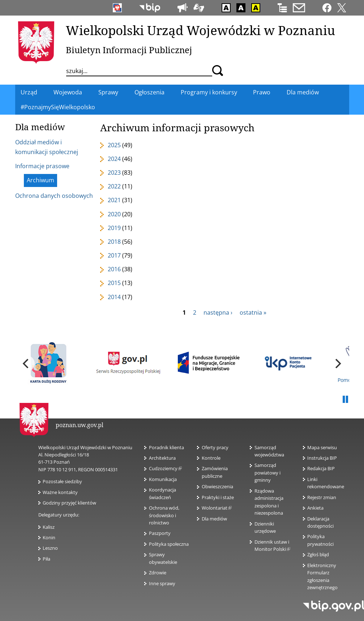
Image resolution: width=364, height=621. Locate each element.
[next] (338, 363)
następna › (218, 312)
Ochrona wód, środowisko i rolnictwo (164, 515)
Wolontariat (217, 508)
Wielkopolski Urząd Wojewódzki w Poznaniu (200, 30)
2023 (114, 173)
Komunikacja (163, 479)
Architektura (162, 458)
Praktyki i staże (218, 497)
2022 (114, 186)
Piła (46, 559)
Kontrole (211, 458)
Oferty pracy (215, 447)
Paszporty (160, 533)
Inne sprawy (162, 583)
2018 (114, 242)
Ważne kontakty (60, 492)
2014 (114, 297)
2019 (114, 228)
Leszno (50, 548)
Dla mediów (214, 519)
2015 (114, 283)
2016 (114, 269)
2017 (114, 255)
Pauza (346, 400)
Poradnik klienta (166, 447)
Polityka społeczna (169, 544)
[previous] (27, 363)
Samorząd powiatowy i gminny (267, 473)
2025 (114, 145)
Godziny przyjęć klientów (69, 503)
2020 (114, 214)
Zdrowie (158, 573)
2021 (114, 200)
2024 (114, 159)
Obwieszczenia (217, 486)
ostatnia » (253, 312)
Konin (49, 537)
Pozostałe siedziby (62, 481)
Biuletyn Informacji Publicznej (129, 50)
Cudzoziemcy (165, 468)
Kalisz (49, 527)
